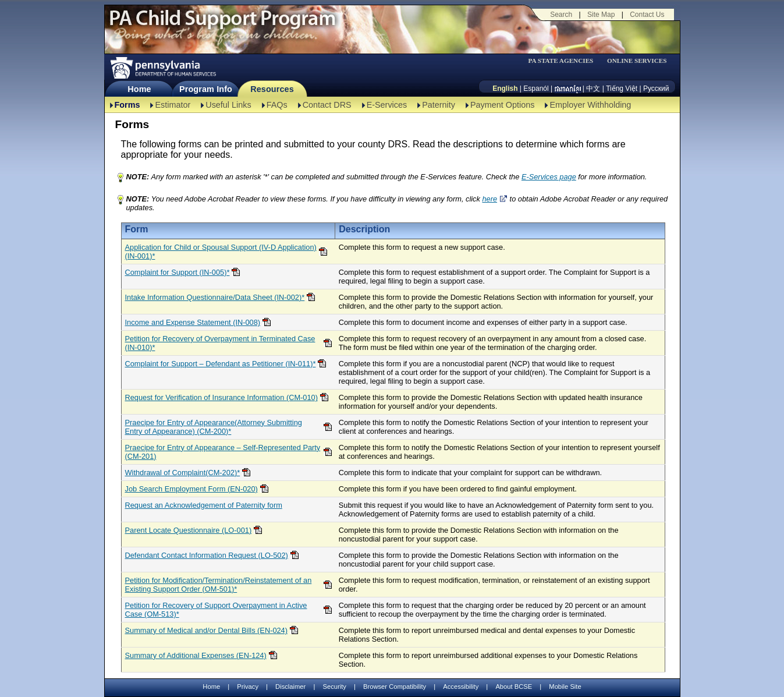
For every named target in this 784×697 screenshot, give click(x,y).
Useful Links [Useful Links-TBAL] (228, 105)
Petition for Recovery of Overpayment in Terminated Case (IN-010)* (220, 343)
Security (334, 687)
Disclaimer (290, 687)
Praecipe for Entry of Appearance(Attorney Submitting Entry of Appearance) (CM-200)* (214, 427)
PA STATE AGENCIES (560, 61)
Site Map (601, 15)
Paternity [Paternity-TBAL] (439, 105)
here (489, 199)
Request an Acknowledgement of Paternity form (204, 505)
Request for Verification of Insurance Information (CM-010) (221, 397)
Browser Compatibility (395, 687)
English (505, 89)
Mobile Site (565, 687)
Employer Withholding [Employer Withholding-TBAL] (590, 105)
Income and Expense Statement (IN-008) (193, 322)
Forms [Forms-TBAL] (127, 105)
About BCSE (514, 687)
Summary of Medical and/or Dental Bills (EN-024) (207, 630)
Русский (656, 89)
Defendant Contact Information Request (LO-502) (207, 555)
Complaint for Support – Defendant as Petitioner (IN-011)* (221, 364)
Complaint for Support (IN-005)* (178, 272)
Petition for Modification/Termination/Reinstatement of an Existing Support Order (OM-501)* (219, 585)
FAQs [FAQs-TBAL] (277, 105)
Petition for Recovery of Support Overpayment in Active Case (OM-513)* (216, 610)
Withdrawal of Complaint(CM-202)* (183, 473)
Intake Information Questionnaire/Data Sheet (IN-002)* (215, 297)
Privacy (248, 687)
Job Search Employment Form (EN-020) (191, 489)
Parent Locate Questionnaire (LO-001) (189, 530)
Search (561, 15)
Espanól (536, 89)
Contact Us (647, 15)
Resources (272, 89)
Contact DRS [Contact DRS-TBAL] (327, 105)
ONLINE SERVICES (637, 61)
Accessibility (461, 687)
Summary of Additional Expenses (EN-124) (196, 655)
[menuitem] (565, 61)
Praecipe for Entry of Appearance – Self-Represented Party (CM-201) (223, 452)
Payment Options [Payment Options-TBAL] (502, 105)
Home (139, 89)
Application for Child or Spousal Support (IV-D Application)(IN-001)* (221, 252)
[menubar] (565, 61)
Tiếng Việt (622, 89)
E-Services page (549, 177)
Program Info (206, 89)
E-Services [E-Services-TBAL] (387, 105)
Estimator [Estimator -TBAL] (173, 105)
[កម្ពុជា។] (568, 89)
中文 (593, 89)
